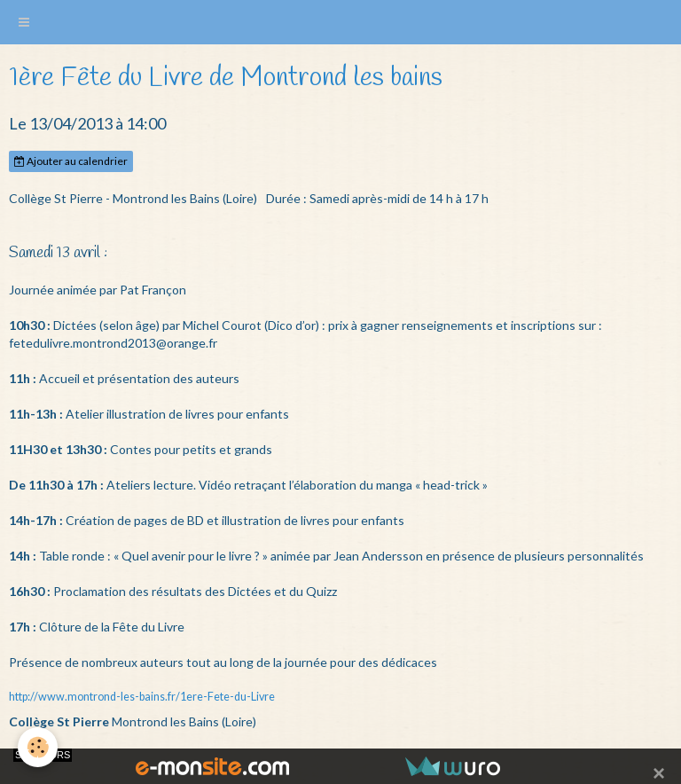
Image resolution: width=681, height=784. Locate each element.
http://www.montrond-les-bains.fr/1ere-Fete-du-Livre (142, 697)
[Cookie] (38, 747)
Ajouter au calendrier (71, 161)
